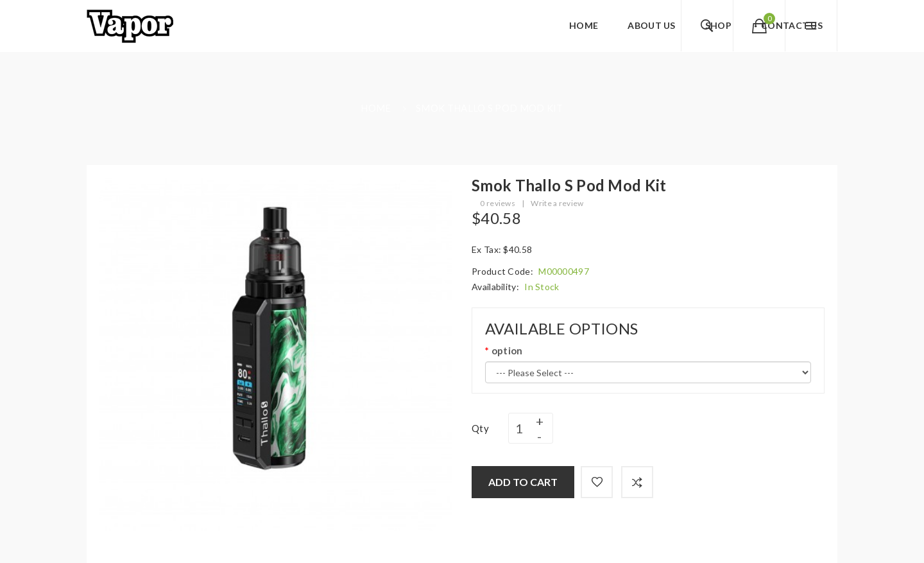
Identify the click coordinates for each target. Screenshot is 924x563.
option (507, 351)
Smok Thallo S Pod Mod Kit (490, 108)
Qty (480, 428)
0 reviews (498, 203)
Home (376, 108)
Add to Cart (523, 482)
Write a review (557, 203)
